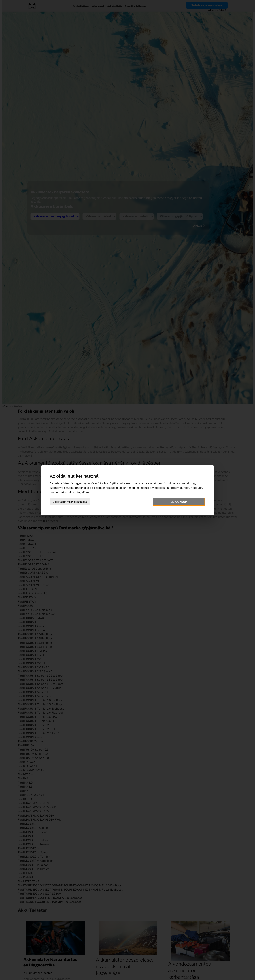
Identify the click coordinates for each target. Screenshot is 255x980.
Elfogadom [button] (176, 502)
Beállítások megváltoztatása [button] (74, 502)
